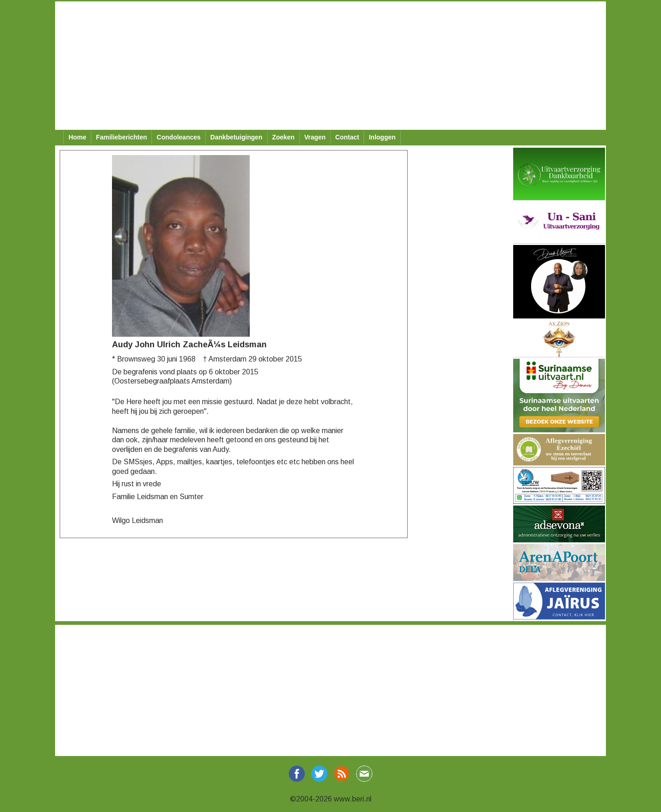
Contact (347, 137)
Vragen (315, 137)
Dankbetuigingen (236, 137)
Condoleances (179, 137)
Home (77, 137)
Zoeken (283, 137)
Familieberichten (121, 137)
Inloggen (382, 137)
